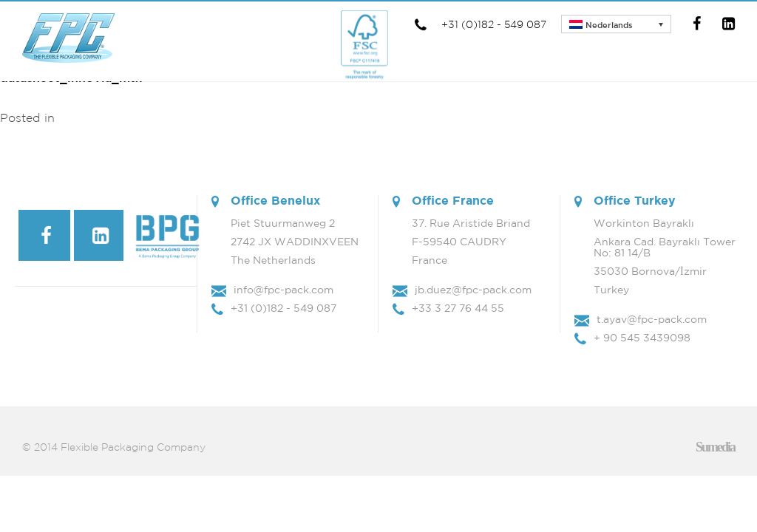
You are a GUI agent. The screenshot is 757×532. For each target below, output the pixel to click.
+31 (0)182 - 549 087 (479, 24)
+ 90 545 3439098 (642, 338)
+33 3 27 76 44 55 (458, 308)
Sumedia (715, 447)
